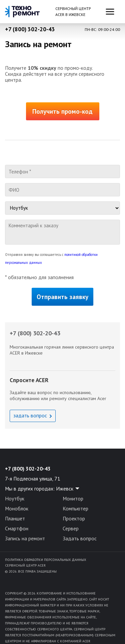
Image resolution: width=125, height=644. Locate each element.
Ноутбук (15, 498)
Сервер (71, 528)
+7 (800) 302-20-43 (30, 29)
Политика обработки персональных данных (45, 560)
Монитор (73, 498)
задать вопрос (30, 415)
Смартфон (17, 528)
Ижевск (65, 488)
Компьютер (75, 508)
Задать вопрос (80, 538)
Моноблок (17, 508)
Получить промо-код (62, 111)
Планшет (15, 518)
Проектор (74, 518)
